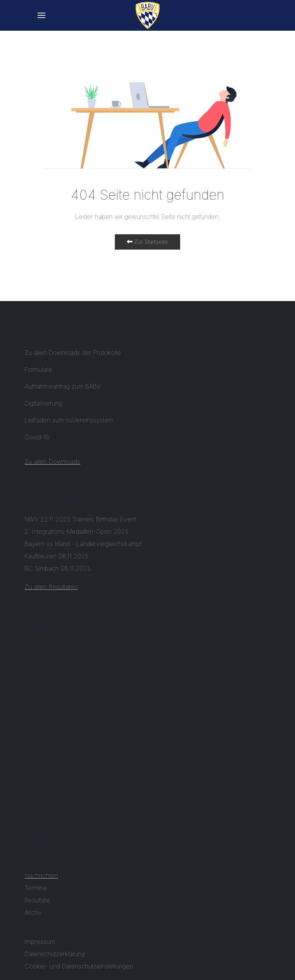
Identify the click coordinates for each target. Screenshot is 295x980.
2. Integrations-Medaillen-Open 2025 (76, 531)
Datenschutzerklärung (55, 954)
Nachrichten (41, 876)
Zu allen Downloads (52, 462)
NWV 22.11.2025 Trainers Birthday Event (80, 519)
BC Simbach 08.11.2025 (58, 568)
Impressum (40, 942)
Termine (36, 888)
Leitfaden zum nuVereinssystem (69, 420)
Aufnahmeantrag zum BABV (63, 386)
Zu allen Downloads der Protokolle (73, 353)
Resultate (37, 900)
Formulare (38, 369)
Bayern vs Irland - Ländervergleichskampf (83, 544)
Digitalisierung (43, 403)
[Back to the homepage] (148, 15)
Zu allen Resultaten (51, 587)
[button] (41, 15)
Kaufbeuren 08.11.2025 (56, 556)
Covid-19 (38, 437)
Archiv (33, 912)
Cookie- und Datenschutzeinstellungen (79, 966)
